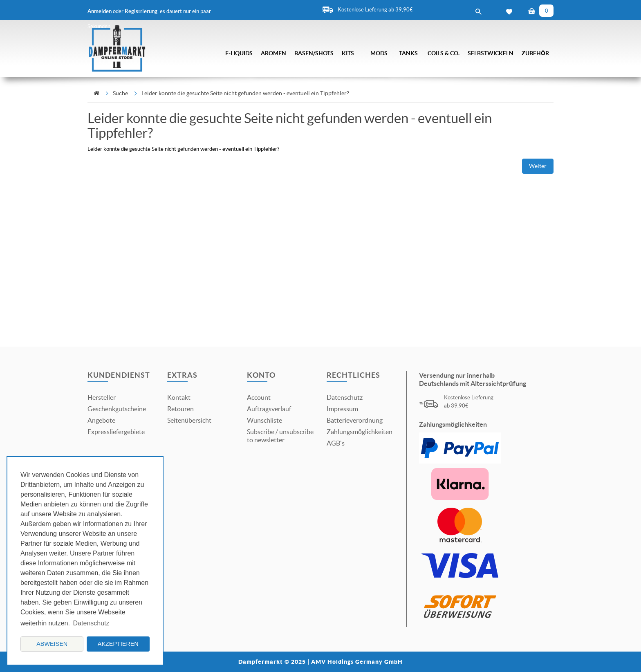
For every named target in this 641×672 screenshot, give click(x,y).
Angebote (101, 420)
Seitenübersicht (189, 420)
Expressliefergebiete (116, 432)
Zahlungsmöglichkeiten (360, 432)
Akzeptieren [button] (118, 644)
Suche (120, 93)
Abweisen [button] (52, 644)
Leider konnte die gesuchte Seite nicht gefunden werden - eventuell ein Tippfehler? (245, 93)
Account (259, 397)
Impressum (342, 409)
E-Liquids (239, 53)
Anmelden (100, 11)
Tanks (408, 53)
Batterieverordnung (355, 420)
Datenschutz (345, 397)
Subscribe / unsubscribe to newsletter (280, 436)
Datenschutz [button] (91, 623)
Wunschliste (264, 420)
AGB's (336, 443)
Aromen (273, 53)
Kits (348, 53)
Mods (379, 53)
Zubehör (535, 53)
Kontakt (179, 397)
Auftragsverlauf (269, 409)
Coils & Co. (444, 53)
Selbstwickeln (491, 53)
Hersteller (102, 397)
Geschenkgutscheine (117, 409)
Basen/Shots (314, 53)
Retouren (180, 409)
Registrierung (141, 11)
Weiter (538, 166)
